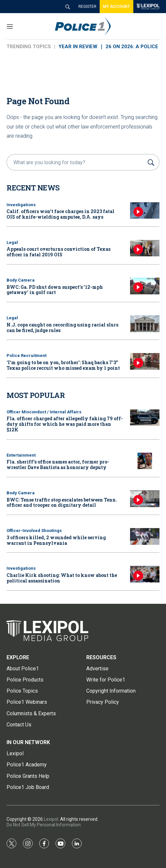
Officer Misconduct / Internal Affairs (44, 412)
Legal (12, 242)
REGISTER (87, 7)
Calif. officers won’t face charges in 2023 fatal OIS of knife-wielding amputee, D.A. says (60, 214)
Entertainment (21, 455)
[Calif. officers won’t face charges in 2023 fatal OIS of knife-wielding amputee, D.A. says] (145, 211)
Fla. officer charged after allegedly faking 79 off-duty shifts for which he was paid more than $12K (65, 424)
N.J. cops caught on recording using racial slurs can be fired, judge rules (62, 327)
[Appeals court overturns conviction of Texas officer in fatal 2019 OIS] (145, 248)
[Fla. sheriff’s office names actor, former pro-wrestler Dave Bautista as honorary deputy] (145, 461)
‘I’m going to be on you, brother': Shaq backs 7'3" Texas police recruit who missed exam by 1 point (63, 365)
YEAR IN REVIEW (78, 47)
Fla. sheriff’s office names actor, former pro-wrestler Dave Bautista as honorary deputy (58, 464)
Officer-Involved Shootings (34, 531)
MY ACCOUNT (116, 7)
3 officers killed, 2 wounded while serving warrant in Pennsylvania (56, 540)
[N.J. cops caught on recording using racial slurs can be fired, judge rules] (145, 324)
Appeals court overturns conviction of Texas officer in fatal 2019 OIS (58, 252)
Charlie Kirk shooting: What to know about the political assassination (62, 578)
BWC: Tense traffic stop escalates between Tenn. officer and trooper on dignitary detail (62, 503)
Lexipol (51, 819)
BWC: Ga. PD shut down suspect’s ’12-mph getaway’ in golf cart (55, 290)
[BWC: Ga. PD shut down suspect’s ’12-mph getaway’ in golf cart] (145, 286)
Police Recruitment (26, 355)
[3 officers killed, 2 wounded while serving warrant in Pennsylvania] (145, 536)
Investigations (21, 205)
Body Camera (21, 280)
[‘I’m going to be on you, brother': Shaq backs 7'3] (145, 361)
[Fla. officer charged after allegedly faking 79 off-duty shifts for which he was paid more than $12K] (145, 418)
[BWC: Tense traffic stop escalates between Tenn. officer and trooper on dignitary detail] (145, 499)
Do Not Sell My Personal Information (44, 825)
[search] (76, 162)
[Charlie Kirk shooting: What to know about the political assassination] (145, 574)
